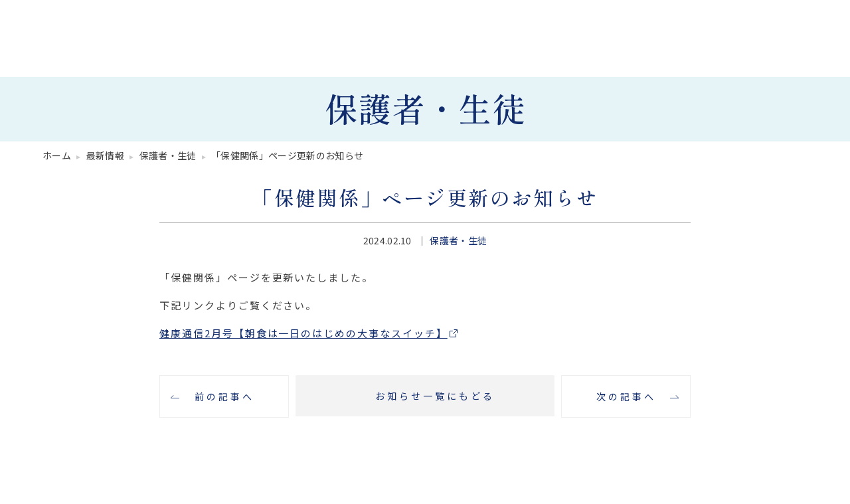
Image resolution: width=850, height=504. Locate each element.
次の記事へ (626, 396)
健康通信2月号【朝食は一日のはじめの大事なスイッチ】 (303, 333)
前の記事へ (224, 396)
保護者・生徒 (458, 240)
